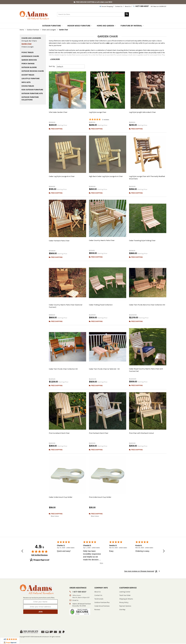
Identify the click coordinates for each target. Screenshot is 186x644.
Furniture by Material (132, 26)
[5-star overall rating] (108, 120)
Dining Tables (28, 86)
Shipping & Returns (126, 599)
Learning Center (125, 592)
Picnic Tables (27, 52)
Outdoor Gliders (29, 67)
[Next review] (164, 552)
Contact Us (119, 6)
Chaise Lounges (28, 47)
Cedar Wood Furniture (102, 606)
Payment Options (125, 606)
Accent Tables (28, 75)
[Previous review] (22, 552)
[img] (40, 552)
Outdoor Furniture (52, 26)
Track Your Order (125, 596)
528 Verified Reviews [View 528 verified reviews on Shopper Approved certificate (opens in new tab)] (40, 555)
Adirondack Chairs (30, 56)
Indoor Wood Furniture (80, 26)
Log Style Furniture (30, 78)
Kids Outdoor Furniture (32, 90)
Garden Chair (27, 44)
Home (22, 30)
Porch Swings (28, 64)
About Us (128, 6)
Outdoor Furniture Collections (30, 98)
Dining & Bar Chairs (29, 41)
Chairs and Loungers (49, 30)
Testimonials (99, 599)
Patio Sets (26, 82)
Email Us (75, 601)
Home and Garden (106, 26)
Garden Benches (29, 60)
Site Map (122, 610)
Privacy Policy (124, 603)
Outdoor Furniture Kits (32, 93)
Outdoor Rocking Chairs (33, 71)
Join (40, 612)
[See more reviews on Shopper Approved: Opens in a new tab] (139, 571)
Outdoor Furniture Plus (102, 603)
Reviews (97, 610)
